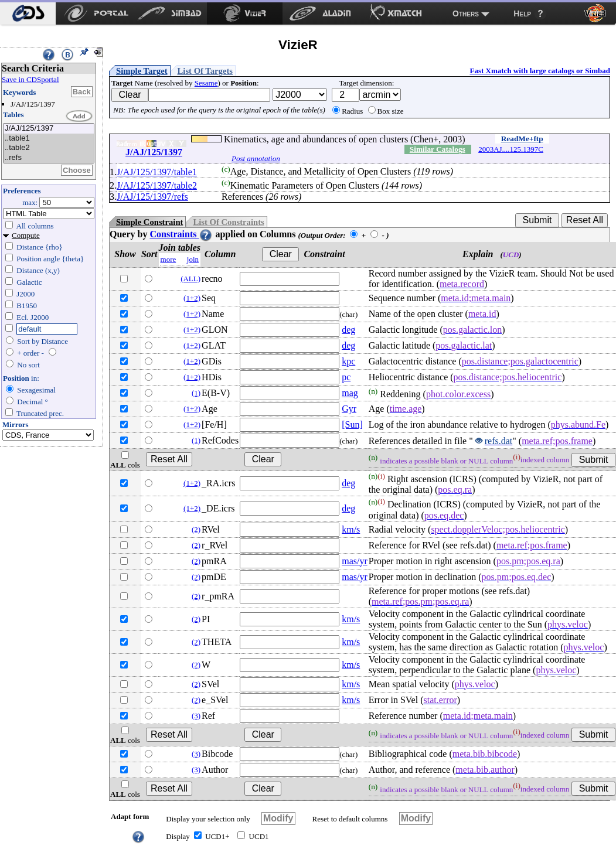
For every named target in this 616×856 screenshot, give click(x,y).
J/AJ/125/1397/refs (152, 197)
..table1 (49, 139)
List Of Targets (205, 71)
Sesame (206, 83)
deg (348, 330)
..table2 (49, 148)
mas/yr (355, 561)
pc (346, 377)
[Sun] (352, 424)
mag (350, 393)
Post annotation (256, 158)
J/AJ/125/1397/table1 (157, 172)
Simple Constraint (149, 222)
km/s (351, 529)
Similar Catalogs (438, 149)
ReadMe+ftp (522, 139)
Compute (26, 235)
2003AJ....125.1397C (511, 149)
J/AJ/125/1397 (49, 129)
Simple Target (142, 71)
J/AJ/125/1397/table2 (157, 185)
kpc (348, 361)
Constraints (181, 234)
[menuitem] (28, 13)
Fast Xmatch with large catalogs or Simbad (540, 71)
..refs (49, 158)
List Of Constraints (228, 222)
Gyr (349, 409)
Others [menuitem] (466, 13)
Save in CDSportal (30, 79)
